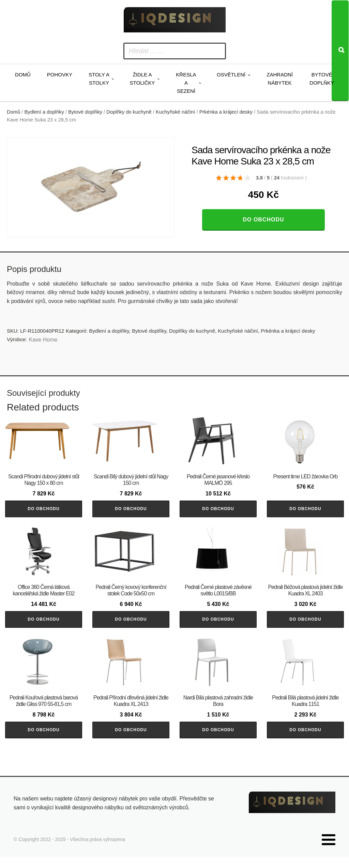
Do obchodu (263, 220)
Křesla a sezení (186, 83)
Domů (23, 75)
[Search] (340, 51)
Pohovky (60, 75)
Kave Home (43, 340)
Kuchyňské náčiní (175, 112)
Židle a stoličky (142, 79)
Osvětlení (231, 75)
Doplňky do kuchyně (129, 112)
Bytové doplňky (322, 79)
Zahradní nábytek (280, 79)
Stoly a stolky (99, 79)
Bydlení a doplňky (44, 112)
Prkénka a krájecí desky (226, 112)
